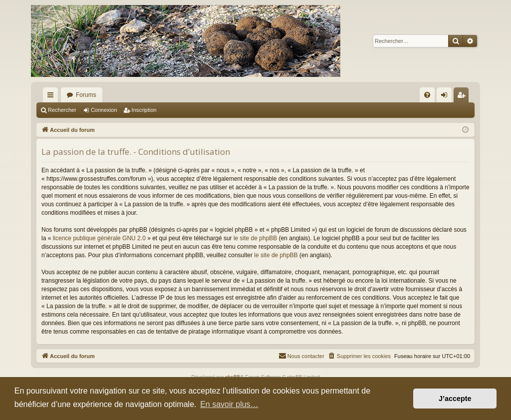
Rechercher (62, 110)
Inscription (144, 110)
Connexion (104, 110)
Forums (86, 95)
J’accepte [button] (455, 399)
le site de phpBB (255, 238)
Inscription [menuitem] (463, 97)
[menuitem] (427, 95)
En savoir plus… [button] (229, 404)
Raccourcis (52, 97)
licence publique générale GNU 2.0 (99, 238)
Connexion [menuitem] (446, 97)
